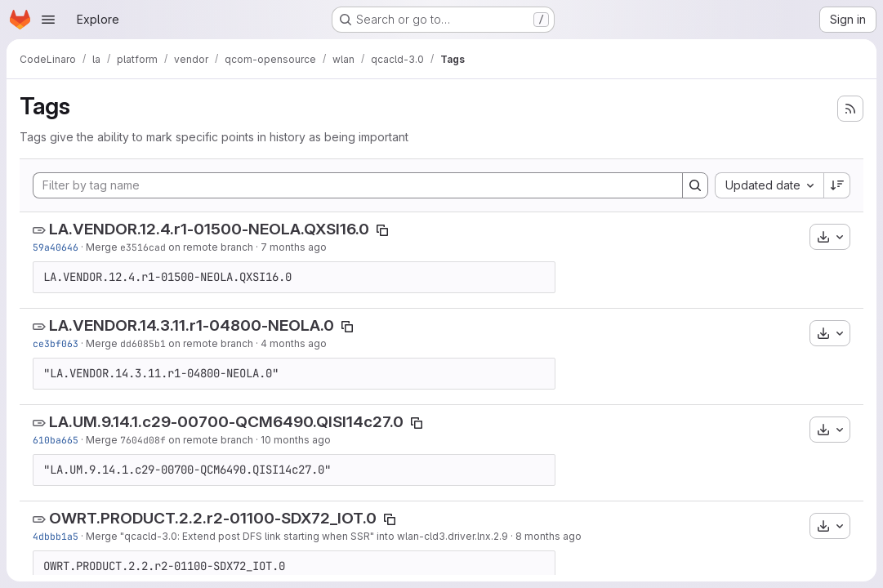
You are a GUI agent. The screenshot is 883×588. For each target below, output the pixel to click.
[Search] (695, 185)
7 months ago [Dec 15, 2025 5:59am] (294, 247)
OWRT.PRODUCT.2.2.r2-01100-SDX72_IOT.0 (213, 518)
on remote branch (210, 247)
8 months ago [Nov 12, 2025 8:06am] (549, 536)
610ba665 (56, 440)
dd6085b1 (143, 343)
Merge (103, 247)
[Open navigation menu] (48, 20)
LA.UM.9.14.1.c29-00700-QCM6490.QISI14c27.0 (226, 422)
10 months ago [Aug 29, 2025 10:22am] (296, 440)
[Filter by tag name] (358, 185)
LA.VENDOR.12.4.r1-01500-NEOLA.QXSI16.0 (209, 229)
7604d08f (143, 440)
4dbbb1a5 (56, 536)
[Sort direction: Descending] (837, 185)
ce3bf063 (56, 343)
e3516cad (143, 247)
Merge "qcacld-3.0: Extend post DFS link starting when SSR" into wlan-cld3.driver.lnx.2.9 (297, 536)
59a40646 (56, 247)
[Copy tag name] (382, 230)
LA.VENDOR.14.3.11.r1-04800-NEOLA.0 (192, 325)
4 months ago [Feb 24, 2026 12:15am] (294, 343)
